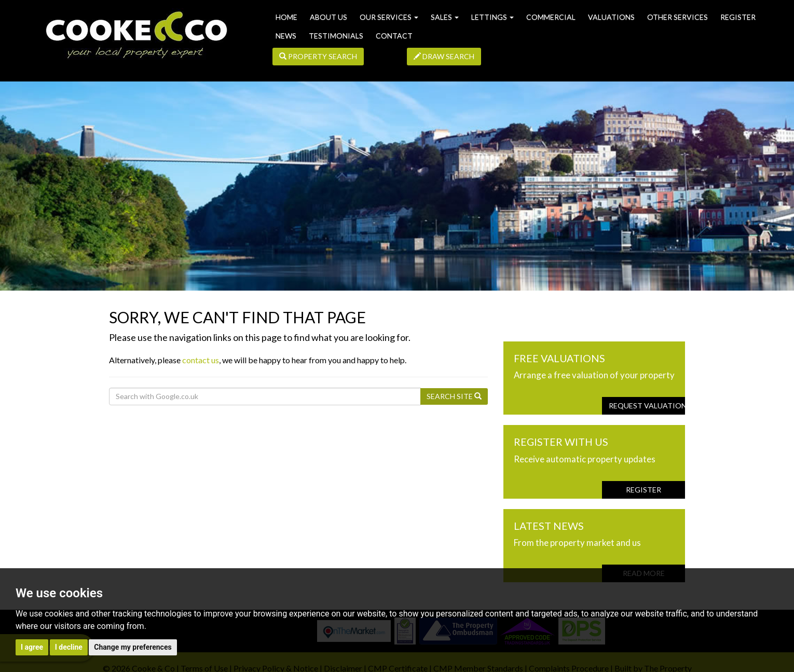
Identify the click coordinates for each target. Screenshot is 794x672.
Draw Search (444, 56)
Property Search (318, 56)
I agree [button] (32, 647)
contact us (201, 360)
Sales (445, 17)
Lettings (492, 17)
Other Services (677, 17)
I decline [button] (69, 647)
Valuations (611, 17)
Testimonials (336, 36)
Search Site (454, 396)
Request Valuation (647, 406)
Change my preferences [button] (133, 647)
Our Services (389, 17)
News (286, 36)
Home (286, 17)
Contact (394, 36)
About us (328, 17)
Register (738, 17)
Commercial (551, 17)
